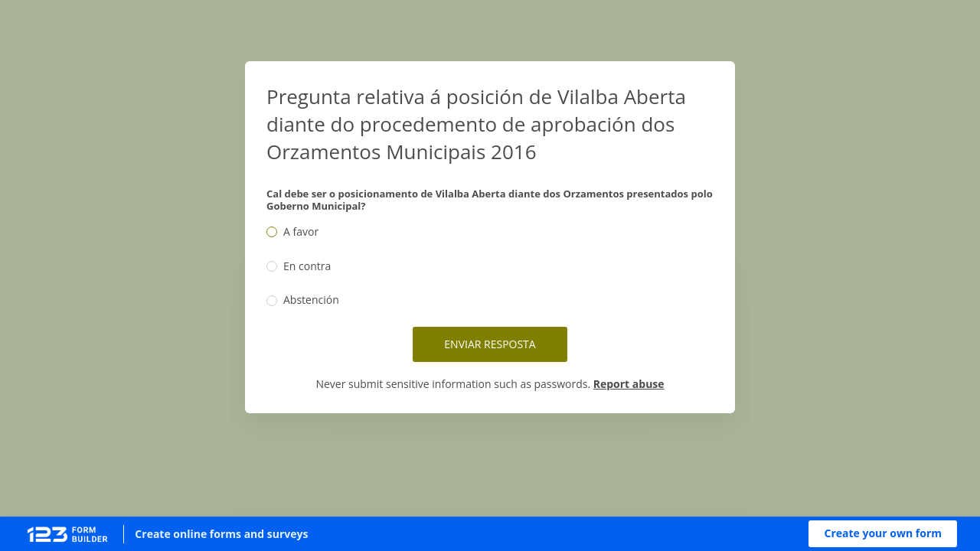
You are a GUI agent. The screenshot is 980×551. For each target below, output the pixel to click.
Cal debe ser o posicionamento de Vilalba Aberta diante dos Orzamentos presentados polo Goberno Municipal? (490, 199)
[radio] (272, 232)
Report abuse (629, 384)
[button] (883, 534)
